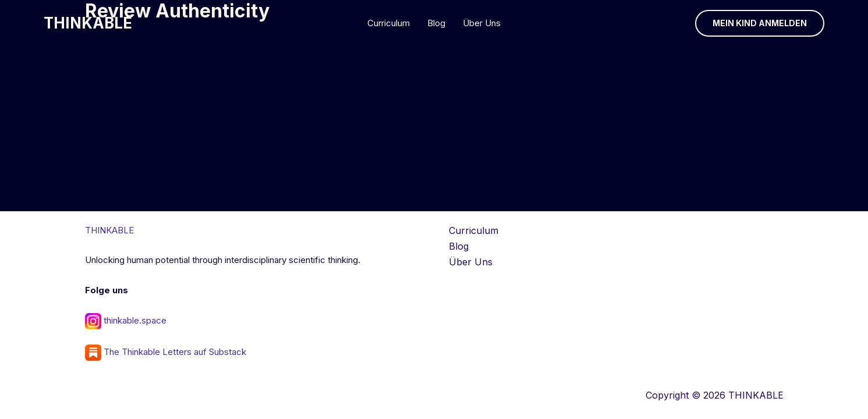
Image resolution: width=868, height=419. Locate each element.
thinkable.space (135, 320)
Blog (436, 23)
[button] (760, 23)
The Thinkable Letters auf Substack (166, 352)
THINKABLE (88, 23)
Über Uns (482, 23)
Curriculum (389, 23)
